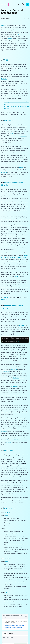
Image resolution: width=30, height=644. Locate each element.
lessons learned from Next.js (12, 184)
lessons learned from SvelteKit (12, 307)
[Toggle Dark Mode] (27, 4)
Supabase (23, 136)
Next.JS (7, 513)
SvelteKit (4, 26)
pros (6, 516)
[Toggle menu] (2, 4)
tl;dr (6, 60)
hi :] (6, 4)
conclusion (9, 450)
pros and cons (11, 508)
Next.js (20, 34)
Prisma (11, 134)
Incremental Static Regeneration (17, 440)
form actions (15, 386)
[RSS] (19, 4)
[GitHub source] (23, 4)
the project (9, 121)
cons (6, 529)
